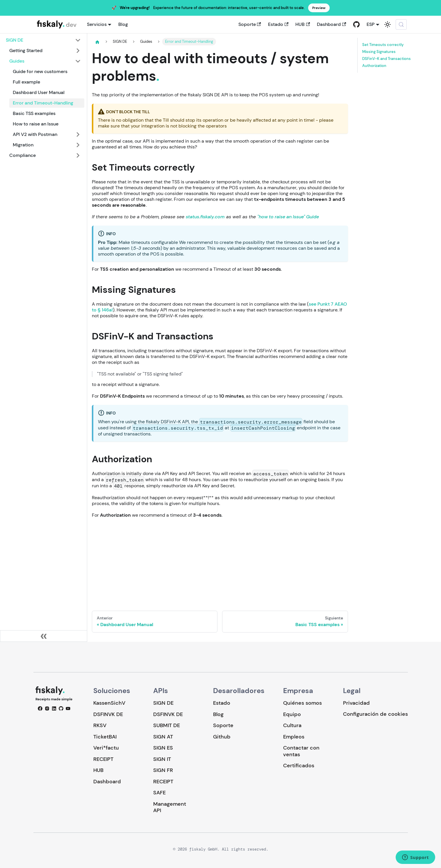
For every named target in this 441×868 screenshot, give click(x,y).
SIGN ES (163, 748)
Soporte (250, 24)
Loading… (220, 560)
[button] (43, 40)
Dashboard (331, 24)
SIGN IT (162, 759)
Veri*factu (106, 748)
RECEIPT (103, 759)
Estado (278, 24)
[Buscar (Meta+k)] (401, 24)
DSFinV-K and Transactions (386, 59)
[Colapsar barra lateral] (44, 636)
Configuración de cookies (375, 714)
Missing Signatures (379, 52)
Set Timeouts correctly (383, 45)
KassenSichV (109, 703)
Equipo (292, 714)
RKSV (100, 725)
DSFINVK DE (108, 714)
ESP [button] (371, 24)
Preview (319, 8)
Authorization (374, 66)
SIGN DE (163, 703)
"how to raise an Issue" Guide (288, 217)
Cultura (292, 725)
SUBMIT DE (167, 725)
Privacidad (356, 703)
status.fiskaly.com (205, 217)
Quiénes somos (302, 703)
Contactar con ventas (301, 751)
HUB (303, 24)
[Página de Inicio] (97, 42)
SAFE (159, 793)
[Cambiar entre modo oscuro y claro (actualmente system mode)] (388, 24)
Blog (123, 24)
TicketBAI (105, 737)
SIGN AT (163, 737)
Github (222, 737)
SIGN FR (163, 770)
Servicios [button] (97, 24)
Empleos (294, 737)
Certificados (299, 766)
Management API (170, 807)
